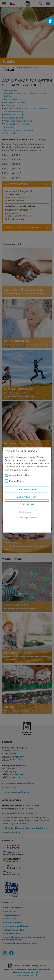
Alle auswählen (27, 489)
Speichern (27, 504)
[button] (50, 21)
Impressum (21, 518)
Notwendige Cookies (17, 475)
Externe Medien (15, 481)
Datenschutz (32, 518)
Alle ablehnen (27, 497)
